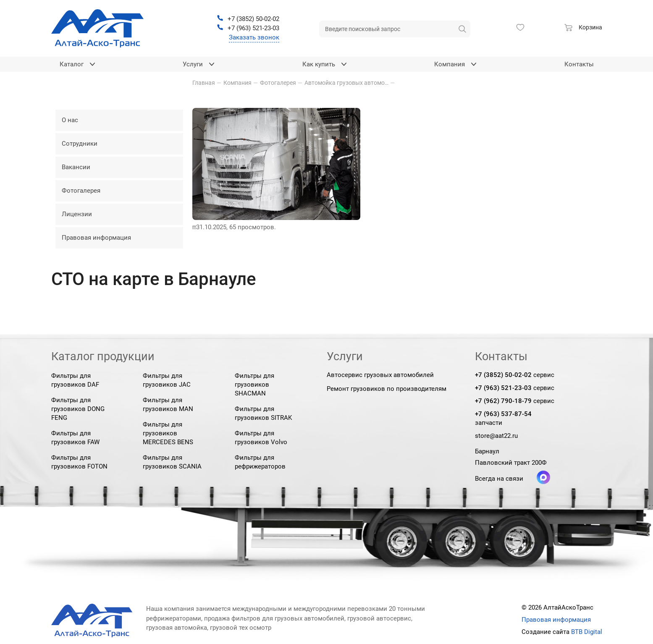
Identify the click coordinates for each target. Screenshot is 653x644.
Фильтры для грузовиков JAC (167, 380)
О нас (70, 120)
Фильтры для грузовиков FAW (75, 438)
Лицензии (77, 214)
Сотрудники (80, 144)
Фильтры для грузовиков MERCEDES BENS (168, 433)
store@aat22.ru (496, 436)
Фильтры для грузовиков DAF (75, 380)
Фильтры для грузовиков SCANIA (172, 462)
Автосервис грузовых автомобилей (380, 375)
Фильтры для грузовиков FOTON (79, 462)
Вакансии (76, 167)
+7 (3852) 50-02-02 (503, 375)
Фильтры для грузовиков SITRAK (263, 413)
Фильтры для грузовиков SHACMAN (254, 385)
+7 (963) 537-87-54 (503, 414)
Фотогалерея (81, 191)
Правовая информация (96, 238)
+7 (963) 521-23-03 (503, 388)
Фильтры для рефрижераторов (260, 462)
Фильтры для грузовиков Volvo (261, 438)
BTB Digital (587, 632)
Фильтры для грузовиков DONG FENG (78, 409)
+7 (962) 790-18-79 (503, 401)
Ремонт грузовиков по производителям (387, 389)
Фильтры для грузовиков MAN (168, 404)
